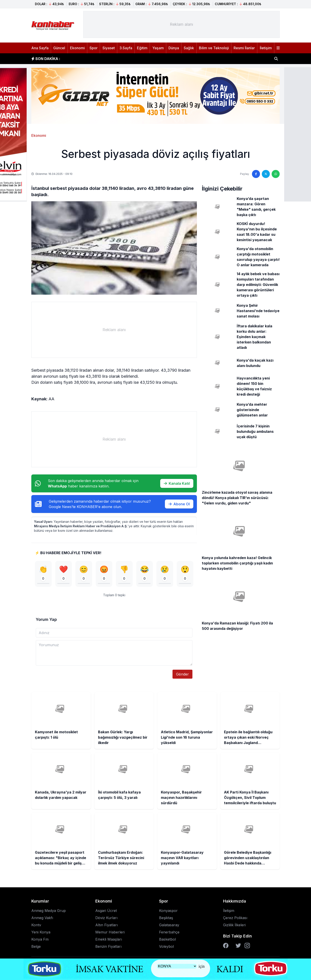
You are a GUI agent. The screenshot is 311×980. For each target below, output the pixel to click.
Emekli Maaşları (109, 939)
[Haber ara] (276, 59)
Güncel (59, 48)
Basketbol (167, 939)
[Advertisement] (181, 24)
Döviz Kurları (106, 918)
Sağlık (189, 48)
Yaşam (158, 48)
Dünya (174, 48)
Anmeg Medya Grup (49, 911)
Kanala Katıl (177, 483)
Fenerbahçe (169, 932)
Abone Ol (179, 504)
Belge (36, 947)
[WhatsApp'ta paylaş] (276, 174)
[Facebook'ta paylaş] (256, 174)
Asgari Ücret (106, 911)
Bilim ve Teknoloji (214, 48)
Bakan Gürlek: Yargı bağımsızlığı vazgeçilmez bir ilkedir (116, 59)
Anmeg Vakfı (42, 918)
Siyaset (109, 48)
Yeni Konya (41, 932)
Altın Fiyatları (107, 925)
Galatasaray (169, 925)
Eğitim (142, 48)
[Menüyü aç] (278, 48)
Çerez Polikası (235, 918)
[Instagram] (247, 946)
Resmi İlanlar (244, 48)
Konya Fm (40, 939)
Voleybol (166, 947)
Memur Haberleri (110, 932)
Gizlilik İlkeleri (234, 925)
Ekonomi (77, 48)
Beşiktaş (166, 918)
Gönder (182, 674)
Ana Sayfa (40, 48)
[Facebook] (226, 946)
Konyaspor (168, 911)
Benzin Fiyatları (108, 947)
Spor (94, 48)
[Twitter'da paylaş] (266, 174)
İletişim (266, 48)
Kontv (36, 925)
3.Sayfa (126, 48)
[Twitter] (238, 946)
